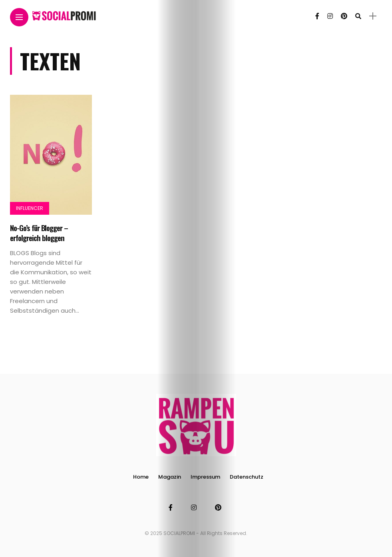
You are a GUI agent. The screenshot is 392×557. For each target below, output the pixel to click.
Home (141, 477)
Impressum (205, 477)
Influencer (30, 208)
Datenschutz (247, 477)
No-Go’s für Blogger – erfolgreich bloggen (39, 233)
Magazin (170, 477)
